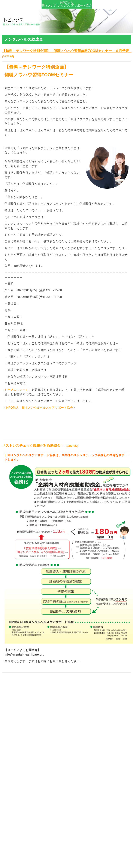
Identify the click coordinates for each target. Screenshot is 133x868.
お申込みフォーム (16, 390)
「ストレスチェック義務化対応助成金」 (40, 446)
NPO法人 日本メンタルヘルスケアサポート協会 (39, 408)
